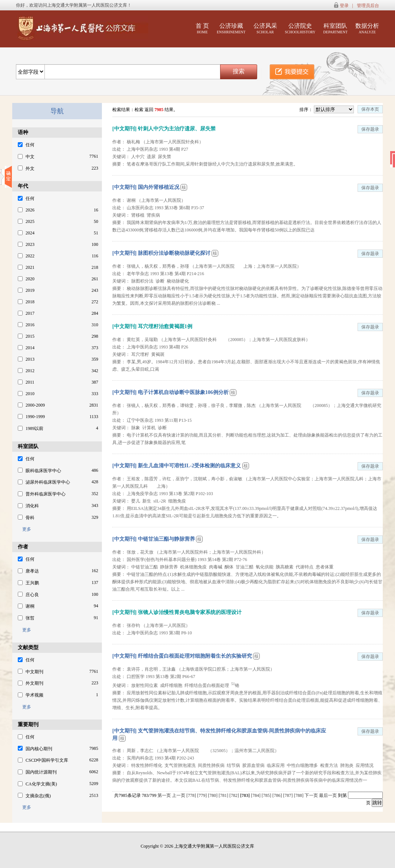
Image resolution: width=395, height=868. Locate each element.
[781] (224, 795)
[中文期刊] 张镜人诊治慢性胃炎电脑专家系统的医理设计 (177, 612)
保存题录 (370, 129)
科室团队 (335, 28)
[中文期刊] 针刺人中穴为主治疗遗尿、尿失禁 (164, 129)
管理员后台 (368, 6)
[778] (192, 795)
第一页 (164, 795)
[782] (235, 795)
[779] (203, 795)
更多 (24, 529)
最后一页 (328, 795)
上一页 (179, 795)
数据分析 (367, 28)
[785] (267, 795)
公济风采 (265, 28)
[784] (256, 795)
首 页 (202, 28)
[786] (278, 795)
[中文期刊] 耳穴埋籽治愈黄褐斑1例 (152, 326)
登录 (344, 6)
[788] (299, 795)
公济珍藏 (231, 28)
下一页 (311, 795)
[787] (288, 795)
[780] (213, 795)
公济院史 (300, 28)
